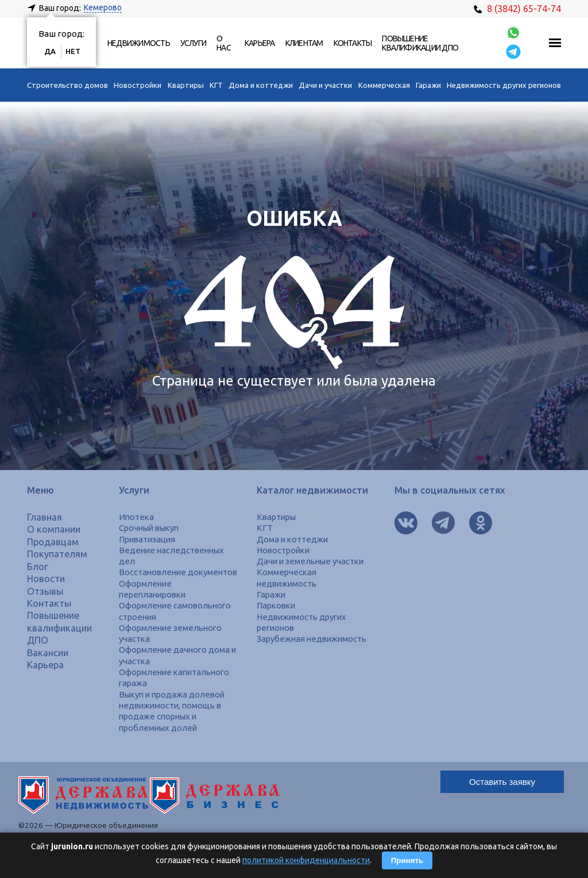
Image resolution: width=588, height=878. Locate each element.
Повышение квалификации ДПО (420, 43)
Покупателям (57, 554)
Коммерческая (384, 85)
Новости (46, 579)
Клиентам (304, 43)
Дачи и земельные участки (310, 561)
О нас (224, 43)
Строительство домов (67, 85)
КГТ (216, 85)
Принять (407, 860)
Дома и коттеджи (261, 85)
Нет (73, 51)
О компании (54, 529)
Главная (45, 517)
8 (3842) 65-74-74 (517, 9)
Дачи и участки (325, 85)
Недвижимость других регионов (504, 85)
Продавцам (53, 542)
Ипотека (136, 517)
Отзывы (45, 591)
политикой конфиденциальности (306, 860)
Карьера (260, 43)
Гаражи (428, 85)
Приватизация (147, 539)
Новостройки (138, 85)
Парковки (276, 605)
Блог (38, 567)
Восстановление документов (178, 572)
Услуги (193, 43)
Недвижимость (139, 43)
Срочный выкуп (149, 528)
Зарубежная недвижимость (312, 639)
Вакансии (48, 653)
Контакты (353, 43)
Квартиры (186, 85)
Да (50, 51)
